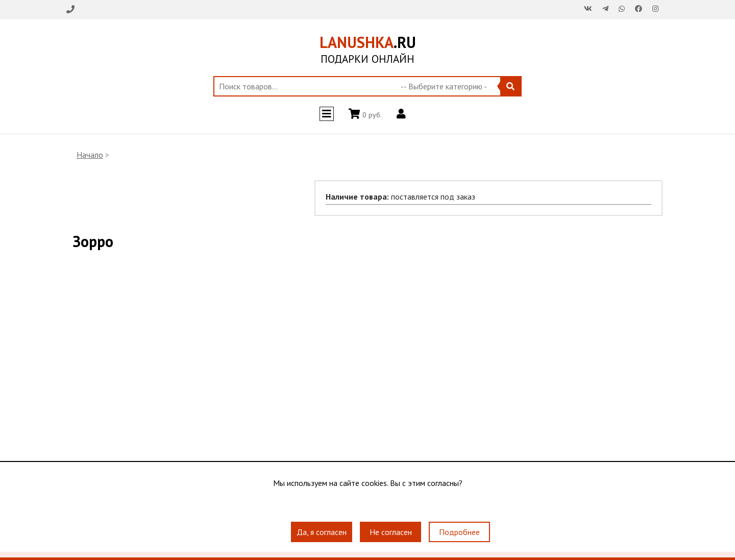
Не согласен (391, 532)
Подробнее (459, 532)
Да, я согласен (322, 532)
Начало (90, 155)
